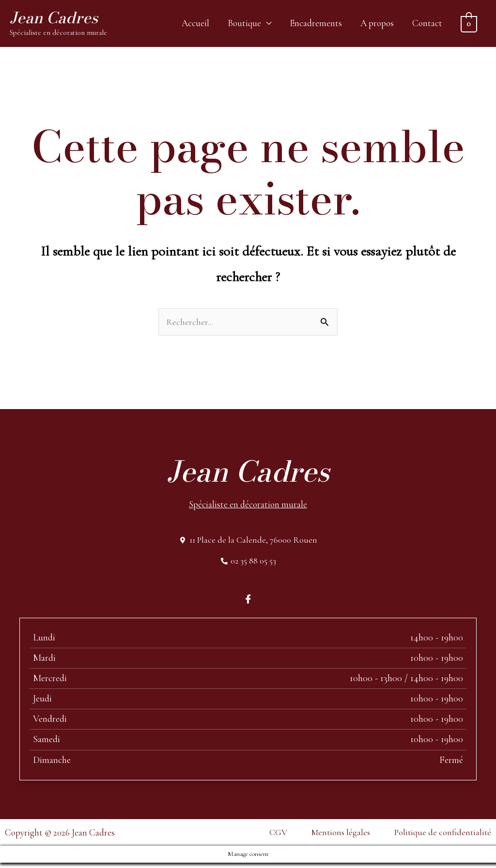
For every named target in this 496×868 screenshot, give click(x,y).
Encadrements (316, 24)
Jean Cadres (58, 19)
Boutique (244, 24)
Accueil (195, 24)
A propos (377, 24)
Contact (427, 24)
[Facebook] (248, 604)
